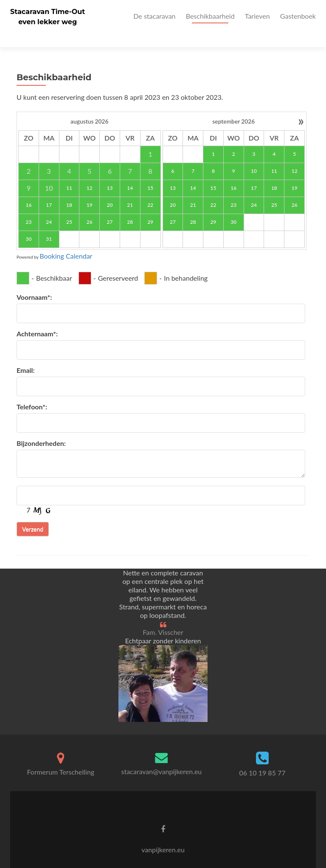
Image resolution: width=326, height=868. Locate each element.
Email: (26, 355)
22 (150, 190)
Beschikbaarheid (210, 16)
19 (90, 190)
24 (49, 207)
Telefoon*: (32, 392)
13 (110, 173)
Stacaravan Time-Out (48, 12)
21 (130, 190)
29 (150, 207)
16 (28, 190)
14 (130, 173)
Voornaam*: (34, 282)
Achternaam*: (37, 319)
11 (69, 173)
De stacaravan (154, 16)
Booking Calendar (66, 241)
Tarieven (257, 16)
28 (130, 207)
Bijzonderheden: (41, 428)
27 (110, 207)
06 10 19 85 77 (262, 758)
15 (150, 173)
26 (90, 207)
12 (90, 173)
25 (69, 207)
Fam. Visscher (163, 617)
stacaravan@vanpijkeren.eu (162, 757)
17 (49, 190)
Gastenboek (298, 16)
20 (110, 190)
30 (28, 224)
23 (28, 207)
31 (49, 224)
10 (254, 156)
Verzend (33, 514)
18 (69, 190)
